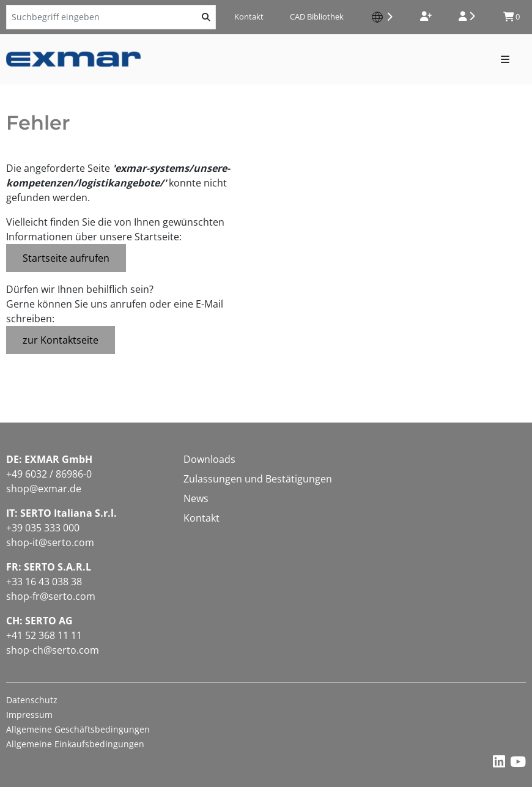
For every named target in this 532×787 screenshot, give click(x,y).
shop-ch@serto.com (53, 650)
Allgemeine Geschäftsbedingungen (78, 729)
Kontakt (249, 17)
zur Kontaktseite (61, 340)
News (196, 498)
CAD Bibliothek (317, 17)
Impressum (29, 715)
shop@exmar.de (44, 489)
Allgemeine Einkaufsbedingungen (75, 744)
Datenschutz (32, 700)
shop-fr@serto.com (51, 596)
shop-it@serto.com (50, 542)
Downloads (209, 459)
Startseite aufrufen (66, 258)
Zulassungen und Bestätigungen (258, 479)
